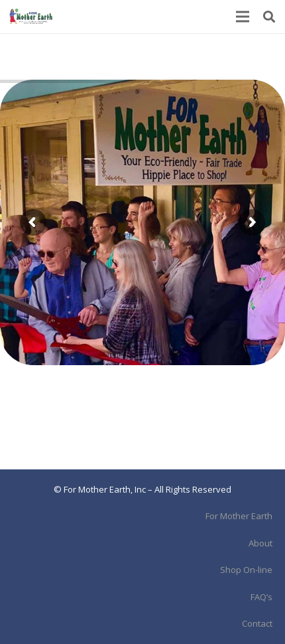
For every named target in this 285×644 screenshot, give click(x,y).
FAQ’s (261, 597)
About (260, 543)
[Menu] (243, 17)
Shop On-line (246, 570)
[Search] (269, 17)
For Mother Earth (239, 516)
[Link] (31, 17)
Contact (257, 623)
